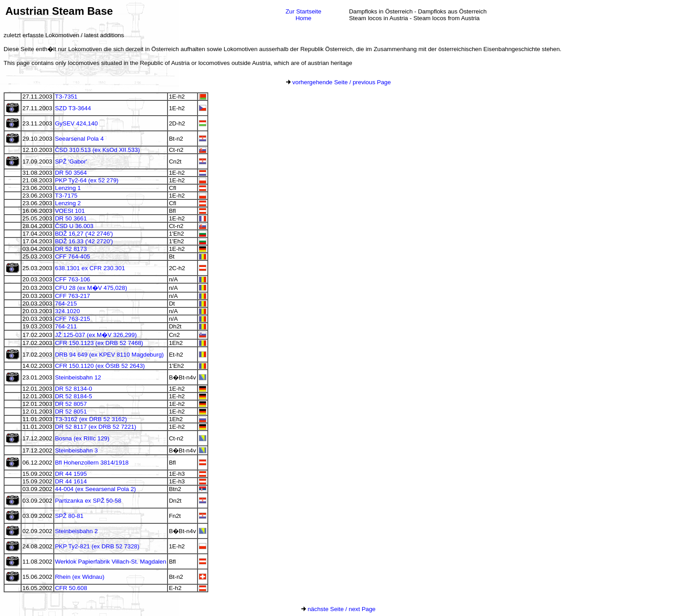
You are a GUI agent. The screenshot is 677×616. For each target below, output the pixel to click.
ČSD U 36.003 (74, 226)
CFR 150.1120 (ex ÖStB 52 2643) (100, 366)
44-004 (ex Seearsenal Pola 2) (96, 489)
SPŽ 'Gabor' (71, 162)
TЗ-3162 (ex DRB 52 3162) (91, 419)
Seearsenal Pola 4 (79, 139)
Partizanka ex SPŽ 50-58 (88, 501)
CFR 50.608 (71, 588)
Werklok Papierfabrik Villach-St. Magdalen (111, 562)
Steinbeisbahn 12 (78, 377)
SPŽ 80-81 (69, 516)
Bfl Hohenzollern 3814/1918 (92, 463)
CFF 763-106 (73, 279)
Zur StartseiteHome (304, 15)
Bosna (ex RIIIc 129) (82, 438)
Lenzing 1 (68, 188)
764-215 (66, 304)
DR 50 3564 (71, 173)
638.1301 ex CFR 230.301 (90, 268)
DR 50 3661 (71, 218)
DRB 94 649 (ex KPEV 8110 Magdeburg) (109, 355)
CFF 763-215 (73, 319)
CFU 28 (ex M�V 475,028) (91, 288)
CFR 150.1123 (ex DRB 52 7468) (99, 343)
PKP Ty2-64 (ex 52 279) (87, 180)
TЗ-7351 (66, 97)
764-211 (66, 326)
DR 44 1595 (71, 474)
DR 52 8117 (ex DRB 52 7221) (96, 427)
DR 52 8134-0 (74, 389)
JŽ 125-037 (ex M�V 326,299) (96, 335)
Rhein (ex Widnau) (80, 577)
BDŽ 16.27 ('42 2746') (84, 234)
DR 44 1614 (71, 481)
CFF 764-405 (73, 256)
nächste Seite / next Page (338, 609)
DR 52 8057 (71, 404)
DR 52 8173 (71, 249)
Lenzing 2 (68, 203)
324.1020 (68, 311)
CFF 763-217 (73, 296)
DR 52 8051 (71, 411)
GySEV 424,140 (77, 123)
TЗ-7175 (66, 196)
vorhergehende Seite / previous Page (338, 82)
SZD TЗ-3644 (73, 108)
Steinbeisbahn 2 (77, 531)
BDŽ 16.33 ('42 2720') (84, 241)
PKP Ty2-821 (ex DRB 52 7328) (97, 546)
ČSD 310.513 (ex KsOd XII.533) (98, 150)
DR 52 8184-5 (74, 396)
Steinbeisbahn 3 (77, 450)
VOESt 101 (70, 211)
